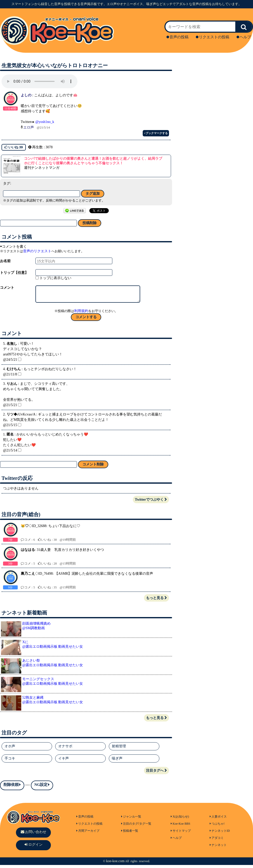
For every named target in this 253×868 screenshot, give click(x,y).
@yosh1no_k (45, 122)
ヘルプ (244, 37)
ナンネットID (220, 834)
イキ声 (64, 761)
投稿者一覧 (130, 834)
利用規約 (81, 314)
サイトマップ (181, 834)
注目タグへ (156, 774)
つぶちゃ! (217, 827)
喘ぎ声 (117, 761)
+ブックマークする (156, 133)
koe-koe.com (115, 864)
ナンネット (218, 848)
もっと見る (156, 601)
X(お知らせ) (180, 820)
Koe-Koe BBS (181, 827)
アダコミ (217, 841)
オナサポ (65, 749)
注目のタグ (130, 827)
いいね (14, 147)
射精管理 (119, 749)
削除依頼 (12, 788)
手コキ (10, 761)
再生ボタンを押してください (39, 81)
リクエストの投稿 (213, 37)
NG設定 (42, 788)
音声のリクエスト (37, 251)
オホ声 (10, 749)
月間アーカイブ (88, 834)
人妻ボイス (218, 820)
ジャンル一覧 (131, 820)
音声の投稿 (177, 37)
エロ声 (29, 127)
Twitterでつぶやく (151, 503)
